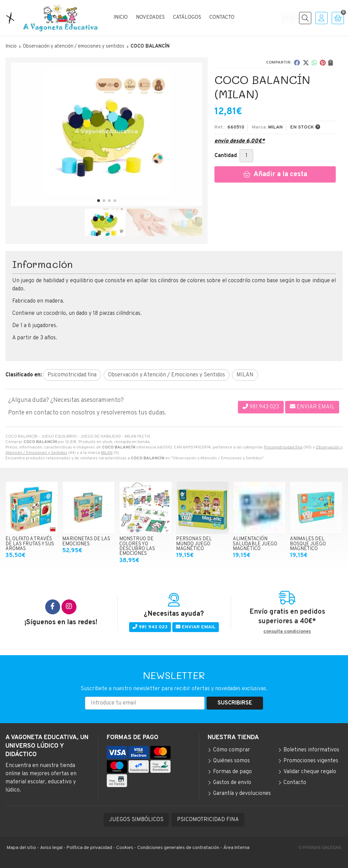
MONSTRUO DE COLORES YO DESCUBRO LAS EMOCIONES (137, 546)
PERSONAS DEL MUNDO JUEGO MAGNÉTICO (194, 544)
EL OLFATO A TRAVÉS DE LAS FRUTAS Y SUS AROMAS (30, 544)
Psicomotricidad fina (283, 447)
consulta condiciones (287, 632)
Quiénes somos (231, 761)
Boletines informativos (311, 750)
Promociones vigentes (311, 761)
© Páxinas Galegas (320, 848)
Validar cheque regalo (310, 772)
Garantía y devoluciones (242, 794)
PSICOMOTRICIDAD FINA (208, 820)
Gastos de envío (232, 783)
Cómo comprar (232, 750)
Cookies (125, 848)
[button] (99, 201)
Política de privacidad (89, 848)
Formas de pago (232, 772)
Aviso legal (51, 848)
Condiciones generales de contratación (178, 848)
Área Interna (236, 848)
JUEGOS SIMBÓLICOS (136, 820)
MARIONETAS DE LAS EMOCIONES (86, 541)
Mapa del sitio (21, 848)
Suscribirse (235, 703)
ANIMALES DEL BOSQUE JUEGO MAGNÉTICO (308, 544)
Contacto (295, 783)
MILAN (107, 453)
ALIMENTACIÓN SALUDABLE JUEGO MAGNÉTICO (255, 544)
